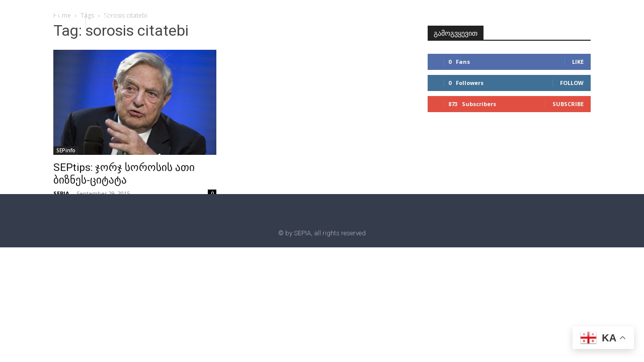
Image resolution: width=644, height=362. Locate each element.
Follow (572, 83)
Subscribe (568, 104)
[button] (107, 19)
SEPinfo (66, 150)
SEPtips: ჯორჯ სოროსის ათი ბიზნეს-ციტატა (124, 174)
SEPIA (61, 193)
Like (578, 62)
